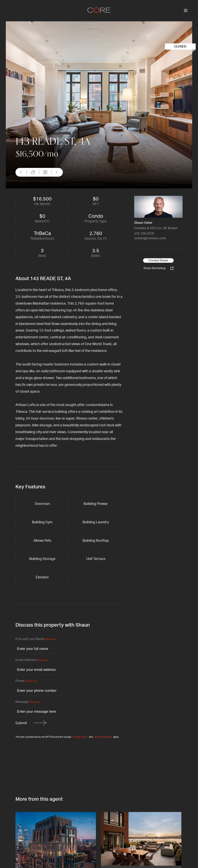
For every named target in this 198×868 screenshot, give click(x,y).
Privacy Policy (80, 737)
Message (28, 702)
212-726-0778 (144, 234)
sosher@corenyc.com (150, 238)
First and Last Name (36, 639)
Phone (26, 681)
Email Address (32, 660)
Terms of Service (103, 737)
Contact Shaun (158, 260)
